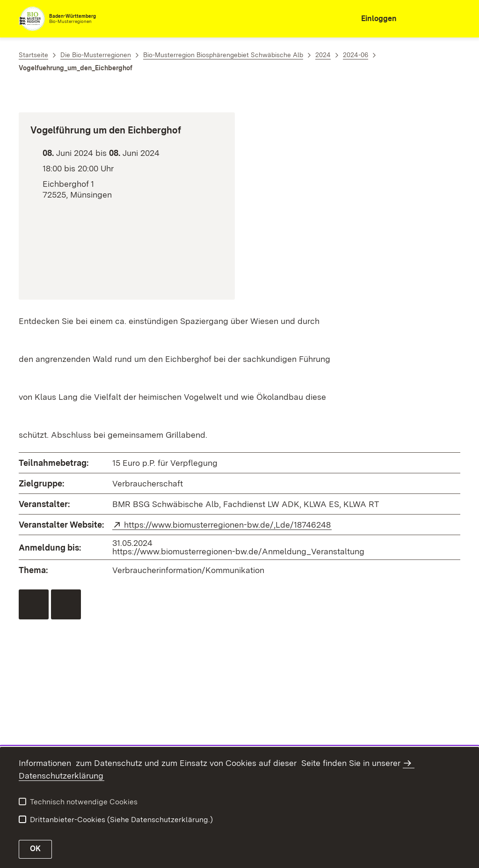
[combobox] (419, 19)
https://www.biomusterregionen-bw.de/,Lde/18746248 (228, 525)
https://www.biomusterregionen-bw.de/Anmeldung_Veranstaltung (238, 551)
